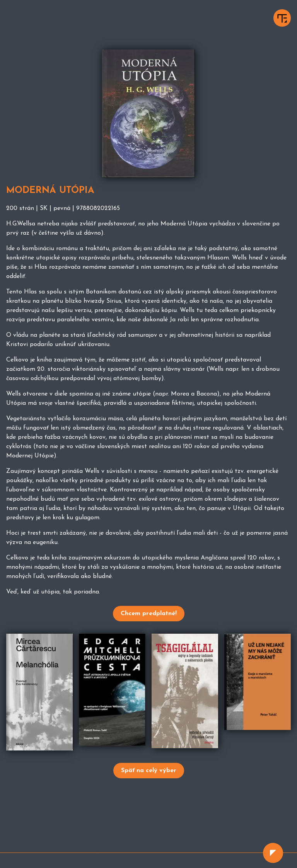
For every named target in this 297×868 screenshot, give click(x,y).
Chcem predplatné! (149, 614)
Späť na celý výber (149, 771)
